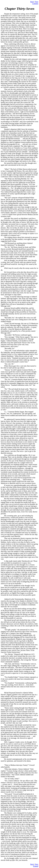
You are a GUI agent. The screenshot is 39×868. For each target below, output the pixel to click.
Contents (35, 4)
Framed (36, 866)
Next (37, 2)
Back (32, 2)
